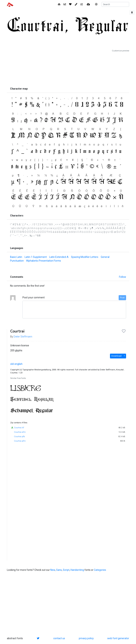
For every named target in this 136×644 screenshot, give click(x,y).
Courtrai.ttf (19, 428)
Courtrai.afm (20, 432)
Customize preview (121, 51)
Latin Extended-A (59, 257)
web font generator (118, 638)
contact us (59, 638)
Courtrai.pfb (19, 437)
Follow (123, 277)
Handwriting (77, 570)
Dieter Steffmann (23, 337)
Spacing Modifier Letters (85, 257)
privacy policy (86, 638)
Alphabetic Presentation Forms (44, 261)
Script (66, 570)
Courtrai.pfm (20, 441)
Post (122, 298)
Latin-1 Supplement (36, 257)
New (53, 570)
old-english (16, 364)
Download (116, 356)
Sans (59, 570)
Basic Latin (16, 257)
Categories (100, 570)
